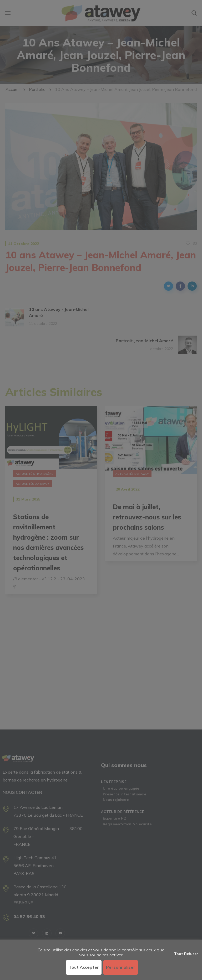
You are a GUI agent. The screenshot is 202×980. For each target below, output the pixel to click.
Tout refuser (186, 954)
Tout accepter (84, 967)
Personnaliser (121, 967)
